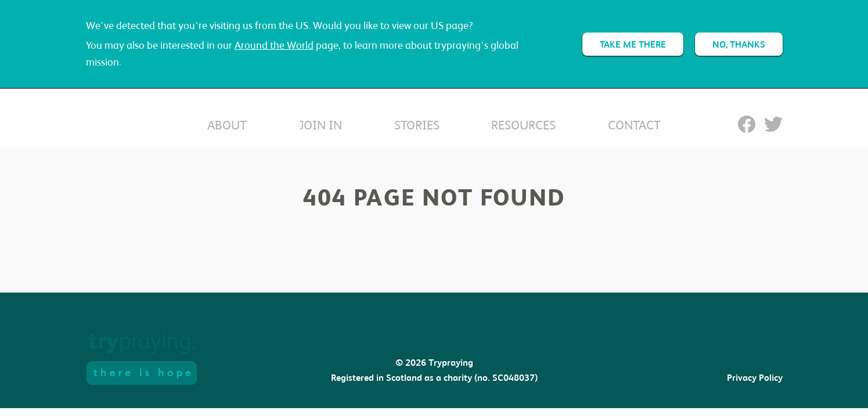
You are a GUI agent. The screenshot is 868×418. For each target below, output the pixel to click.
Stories (417, 125)
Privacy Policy (755, 378)
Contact (634, 125)
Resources (523, 125)
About (227, 125)
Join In (320, 125)
